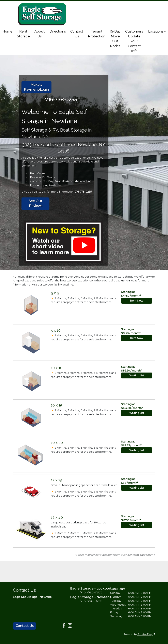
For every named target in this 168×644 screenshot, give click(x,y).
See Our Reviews (36, 203)
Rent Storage (23, 34)
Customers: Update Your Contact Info (134, 41)
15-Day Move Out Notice (115, 39)
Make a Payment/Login (36, 87)
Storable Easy (146, 634)
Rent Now (137, 301)
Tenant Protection (97, 34)
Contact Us (77, 34)
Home (7, 31)
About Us (40, 34)
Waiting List (137, 375)
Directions (58, 31)
